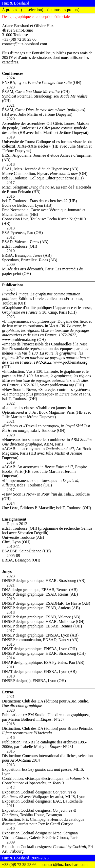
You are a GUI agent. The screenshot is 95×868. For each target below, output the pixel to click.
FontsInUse (41, 53)
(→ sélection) (32, 10)
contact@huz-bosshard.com (25, 44)
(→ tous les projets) (63, 10)
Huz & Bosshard (16, 3)
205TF (7, 57)
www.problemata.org (19, 339)
